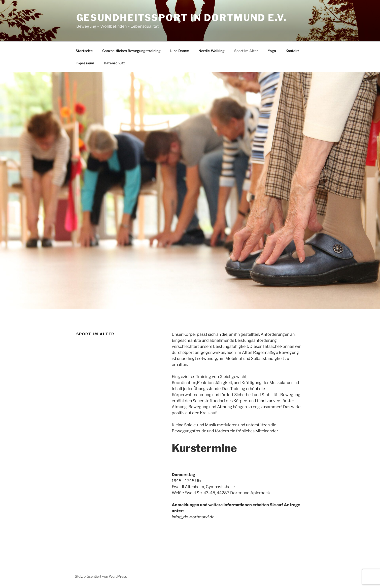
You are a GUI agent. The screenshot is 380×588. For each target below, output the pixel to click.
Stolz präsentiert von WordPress (101, 576)
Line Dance (180, 51)
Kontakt (292, 51)
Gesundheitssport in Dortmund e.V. (182, 18)
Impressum (85, 63)
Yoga (272, 51)
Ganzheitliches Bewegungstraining (131, 51)
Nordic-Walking (212, 51)
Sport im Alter (246, 51)
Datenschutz (114, 63)
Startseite (84, 51)
